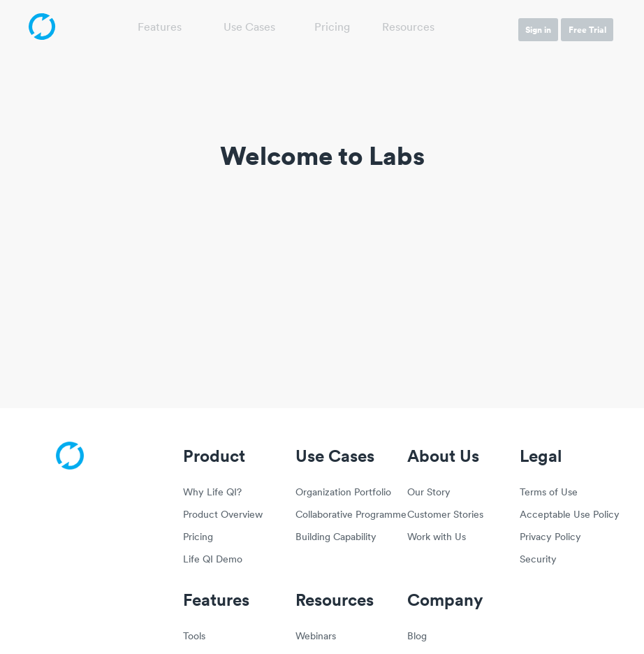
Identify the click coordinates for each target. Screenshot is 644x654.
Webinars (316, 637)
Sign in (538, 30)
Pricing (332, 28)
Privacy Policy (550, 538)
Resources (408, 28)
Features (160, 28)
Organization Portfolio (343, 493)
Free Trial (587, 30)
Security (538, 560)
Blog (417, 637)
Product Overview (223, 515)
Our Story (429, 493)
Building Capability (336, 538)
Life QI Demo (213, 560)
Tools (194, 637)
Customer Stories (445, 515)
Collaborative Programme (344, 515)
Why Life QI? (212, 493)
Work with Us (437, 538)
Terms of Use (549, 493)
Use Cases (249, 28)
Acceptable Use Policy (568, 515)
